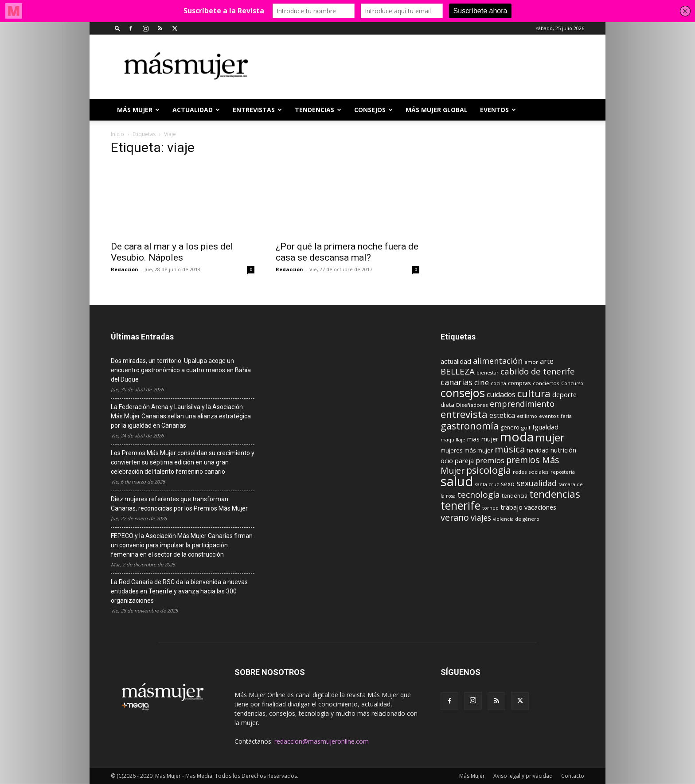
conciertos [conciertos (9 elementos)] (546, 383)
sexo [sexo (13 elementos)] (508, 484)
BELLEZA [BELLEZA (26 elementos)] (458, 371)
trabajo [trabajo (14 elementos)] (511, 507)
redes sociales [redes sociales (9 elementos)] (531, 472)
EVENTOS (498, 110)
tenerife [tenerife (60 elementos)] (461, 505)
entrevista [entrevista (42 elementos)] (464, 414)
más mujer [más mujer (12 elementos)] (479, 450)
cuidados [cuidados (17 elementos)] (501, 394)
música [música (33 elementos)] (510, 449)
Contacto (573, 776)
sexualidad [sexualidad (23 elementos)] (537, 483)
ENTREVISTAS (257, 110)
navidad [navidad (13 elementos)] (538, 450)
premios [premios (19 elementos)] (490, 460)
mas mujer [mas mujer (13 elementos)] (483, 439)
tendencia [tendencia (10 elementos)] (515, 496)
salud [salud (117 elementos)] (457, 481)
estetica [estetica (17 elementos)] (502, 415)
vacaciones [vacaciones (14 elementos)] (540, 507)
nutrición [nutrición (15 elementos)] (563, 450)
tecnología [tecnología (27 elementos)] (479, 495)
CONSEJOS (373, 110)
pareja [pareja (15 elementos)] (464, 460)
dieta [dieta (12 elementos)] (447, 405)
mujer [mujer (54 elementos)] (550, 437)
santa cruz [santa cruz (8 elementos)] (487, 484)
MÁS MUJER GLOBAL (437, 110)
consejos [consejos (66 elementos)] (463, 393)
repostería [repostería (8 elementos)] (563, 472)
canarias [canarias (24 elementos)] (457, 382)
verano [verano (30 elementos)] (455, 517)
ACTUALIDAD (196, 110)
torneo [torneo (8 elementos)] (490, 508)
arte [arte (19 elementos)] (547, 361)
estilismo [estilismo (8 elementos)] (527, 416)
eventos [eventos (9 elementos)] (549, 416)
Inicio (117, 134)
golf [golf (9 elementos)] (526, 427)
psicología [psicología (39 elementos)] (489, 470)
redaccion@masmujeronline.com (322, 741)
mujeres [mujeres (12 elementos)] (452, 450)
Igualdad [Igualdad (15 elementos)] (545, 427)
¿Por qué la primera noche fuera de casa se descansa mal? (347, 252)
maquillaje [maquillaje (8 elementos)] (453, 440)
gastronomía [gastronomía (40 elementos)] (470, 426)
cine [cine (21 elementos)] (482, 382)
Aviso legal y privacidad (523, 776)
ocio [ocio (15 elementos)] (447, 460)
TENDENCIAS (318, 110)
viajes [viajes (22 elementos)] (481, 518)
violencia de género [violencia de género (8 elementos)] (516, 519)
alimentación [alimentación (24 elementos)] (498, 361)
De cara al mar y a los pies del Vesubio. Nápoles (172, 252)
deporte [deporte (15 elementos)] (564, 394)
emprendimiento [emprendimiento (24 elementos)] (522, 404)
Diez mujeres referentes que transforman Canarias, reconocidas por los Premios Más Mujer (179, 504)
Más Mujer (138, 110)
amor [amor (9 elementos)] (531, 362)
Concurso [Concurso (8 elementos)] (572, 383)
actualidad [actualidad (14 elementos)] (456, 361)
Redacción (125, 269)
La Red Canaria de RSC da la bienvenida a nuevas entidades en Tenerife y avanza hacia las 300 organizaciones (179, 591)
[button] (117, 28)
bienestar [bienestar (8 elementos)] (488, 373)
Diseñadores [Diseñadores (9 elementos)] (472, 405)
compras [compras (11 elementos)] (519, 383)
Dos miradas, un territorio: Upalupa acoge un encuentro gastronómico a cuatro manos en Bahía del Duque (181, 370)
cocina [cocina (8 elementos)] (498, 383)
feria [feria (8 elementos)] (566, 416)
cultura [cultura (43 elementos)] (534, 393)
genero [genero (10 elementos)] (510, 427)
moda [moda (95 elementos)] (517, 437)
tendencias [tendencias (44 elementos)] (555, 494)
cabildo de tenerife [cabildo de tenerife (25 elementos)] (538, 371)
